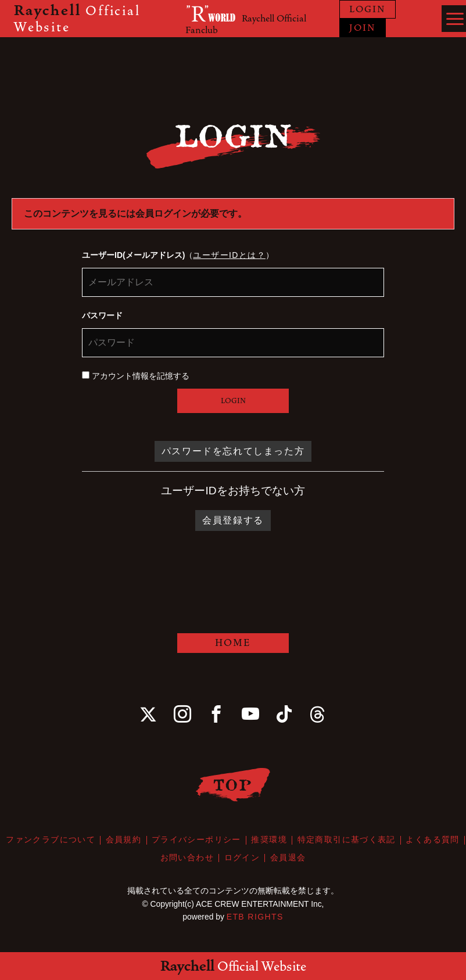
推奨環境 (269, 840)
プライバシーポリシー (196, 840)
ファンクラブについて (51, 840)
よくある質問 (432, 840)
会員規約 (124, 840)
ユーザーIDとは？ (229, 255)
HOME (233, 643)
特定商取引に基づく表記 (346, 840)
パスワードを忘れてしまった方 (233, 451)
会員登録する (233, 520)
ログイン (242, 857)
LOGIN (368, 9)
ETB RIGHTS (255, 916)
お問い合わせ (187, 857)
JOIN (363, 28)
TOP (233, 785)
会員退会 (288, 857)
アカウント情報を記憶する (136, 376)
